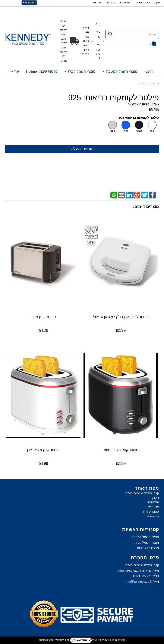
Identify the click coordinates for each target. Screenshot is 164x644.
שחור (139, 131)
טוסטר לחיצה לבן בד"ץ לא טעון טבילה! (121, 317)
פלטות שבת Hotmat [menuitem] (42, 71)
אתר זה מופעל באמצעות (82, 640)
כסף (113, 131)
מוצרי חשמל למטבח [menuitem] (120, 71)
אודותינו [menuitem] (96, 2)
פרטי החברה (145, 558)
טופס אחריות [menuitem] (142, 2)
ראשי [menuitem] (149, 71)
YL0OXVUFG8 (139, 104)
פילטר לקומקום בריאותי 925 (113, 98)
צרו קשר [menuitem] (110, 2)
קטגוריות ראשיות (141, 530)
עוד (15, 71)
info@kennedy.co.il (138, 582)
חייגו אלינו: (98, 32)
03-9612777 (142, 576)
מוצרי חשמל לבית (147, 543)
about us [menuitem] (125, 2)
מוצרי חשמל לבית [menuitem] (80, 71)
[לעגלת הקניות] (153, 44)
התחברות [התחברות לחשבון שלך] (29, 3)
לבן (152, 131)
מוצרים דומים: (146, 207)
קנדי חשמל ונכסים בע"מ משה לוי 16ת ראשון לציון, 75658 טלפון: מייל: (137, 573)
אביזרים (143, 84)
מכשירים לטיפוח (148, 548)
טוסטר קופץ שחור (43, 317)
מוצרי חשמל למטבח (145, 537)
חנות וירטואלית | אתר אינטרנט (54, 640)
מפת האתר (147, 488)
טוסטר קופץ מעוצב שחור (121, 450)
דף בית (155, 84)
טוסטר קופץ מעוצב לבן (43, 450)
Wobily (96, 640)
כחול (126, 131)
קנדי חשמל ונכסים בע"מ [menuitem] (142, 493)
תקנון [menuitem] (157, 2)
